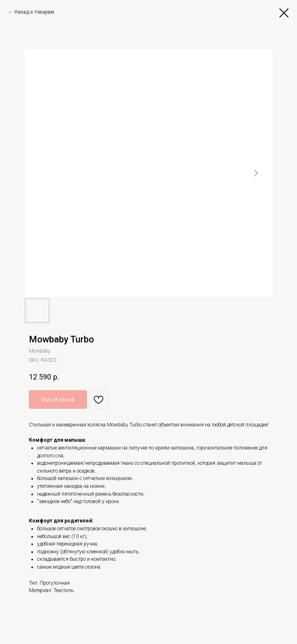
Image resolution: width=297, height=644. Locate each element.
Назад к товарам (34, 12)
